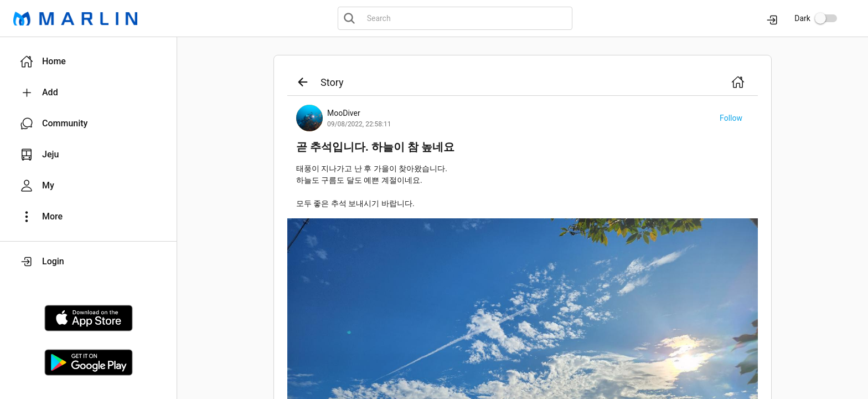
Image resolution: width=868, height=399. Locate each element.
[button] (88, 62)
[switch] (826, 18)
